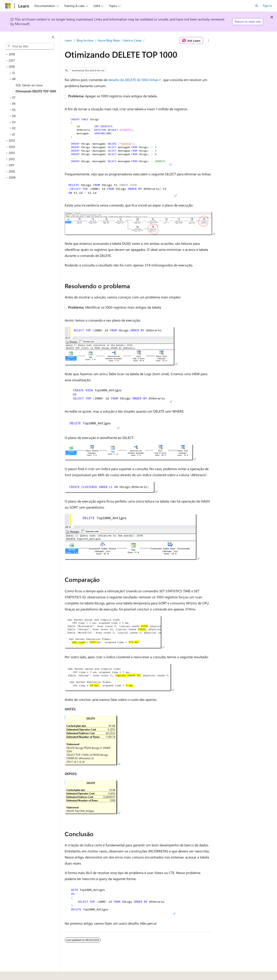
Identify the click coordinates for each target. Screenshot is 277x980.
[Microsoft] (8, 6)
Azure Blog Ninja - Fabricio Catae (120, 40)
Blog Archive (85, 40)
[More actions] (209, 40)
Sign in (267, 6)
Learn (68, 40)
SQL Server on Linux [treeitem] (29, 85)
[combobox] (30, 46)
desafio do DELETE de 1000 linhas (133, 80)
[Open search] (257, 6)
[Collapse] (53, 37)
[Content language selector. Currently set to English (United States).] (25, 974)
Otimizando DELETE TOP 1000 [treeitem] (36, 91)
